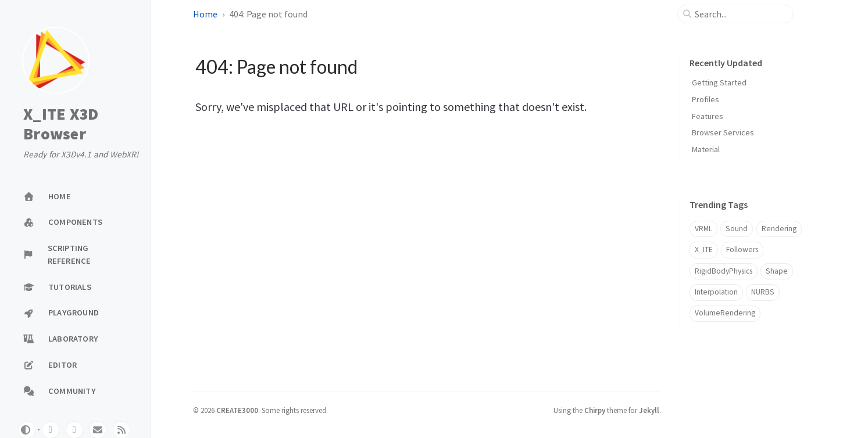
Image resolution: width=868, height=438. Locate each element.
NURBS (763, 292)
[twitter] (74, 430)
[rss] (122, 430)
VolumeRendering (725, 313)
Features (708, 116)
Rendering (779, 229)
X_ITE (704, 249)
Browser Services (723, 132)
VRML (703, 229)
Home (205, 14)
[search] (740, 14)
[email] (98, 430)
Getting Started (719, 82)
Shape (777, 271)
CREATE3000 (237, 410)
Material (706, 149)
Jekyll (649, 410)
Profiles (706, 99)
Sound (737, 229)
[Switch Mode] (27, 430)
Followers (742, 249)
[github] (51, 430)
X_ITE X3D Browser (61, 124)
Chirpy (595, 410)
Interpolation (716, 292)
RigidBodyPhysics (724, 271)
